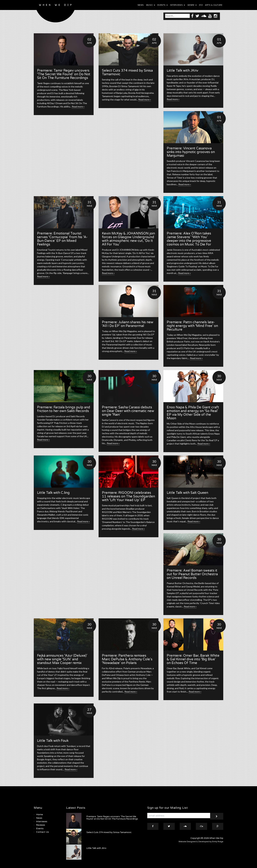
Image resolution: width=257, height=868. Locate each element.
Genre (192, 5)
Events (163, 5)
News (141, 5)
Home (39, 814)
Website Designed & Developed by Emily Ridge (201, 842)
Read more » (78, 107)
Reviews (41, 825)
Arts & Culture (214, 5)
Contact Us (42, 832)
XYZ (201, 5)
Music (151, 5)
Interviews (178, 5)
